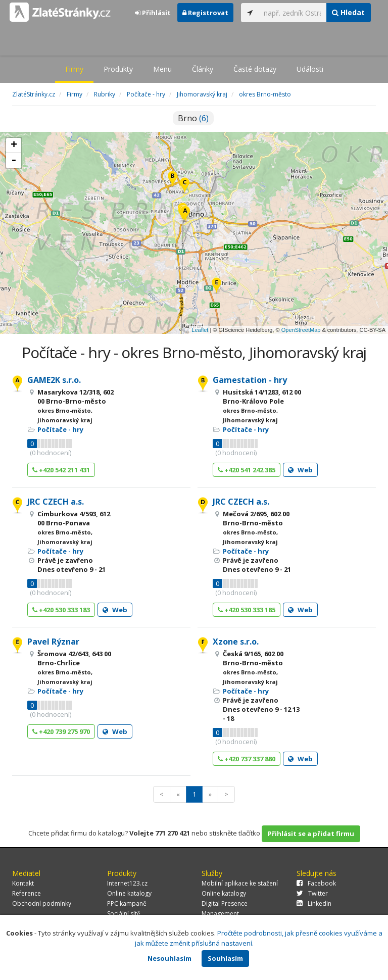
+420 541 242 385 (247, 470)
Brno (193, 118)
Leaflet (200, 330)
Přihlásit (153, 13)
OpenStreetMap (301, 330)
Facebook (316, 883)
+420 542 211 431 (61, 470)
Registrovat (205, 13)
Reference (27, 893)
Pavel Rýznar (53, 642)
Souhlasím (225, 958)
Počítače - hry (60, 429)
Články (203, 69)
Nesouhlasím (169, 958)
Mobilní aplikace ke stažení (240, 883)
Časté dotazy (255, 69)
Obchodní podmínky (42, 903)
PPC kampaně (127, 903)
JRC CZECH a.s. (56, 502)
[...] (293, 13)
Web (300, 470)
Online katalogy (129, 893)
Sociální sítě (124, 914)
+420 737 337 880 (247, 759)
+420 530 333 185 (247, 610)
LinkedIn (314, 903)
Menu (162, 69)
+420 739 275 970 (61, 731)
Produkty (118, 69)
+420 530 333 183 (61, 610)
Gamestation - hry (250, 380)
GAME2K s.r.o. (54, 380)
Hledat (348, 12)
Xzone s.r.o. (236, 642)
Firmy (74, 69)
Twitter (312, 893)
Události (310, 69)
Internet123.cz (127, 883)
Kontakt (23, 883)
